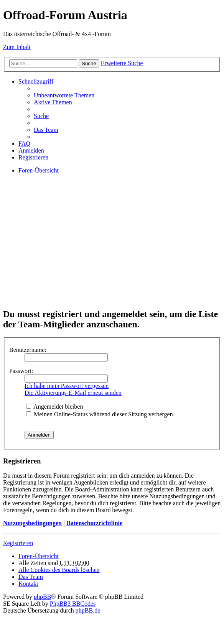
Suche (89, 63)
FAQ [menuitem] (24, 144)
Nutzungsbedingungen (32, 523)
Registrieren (18, 543)
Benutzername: (28, 350)
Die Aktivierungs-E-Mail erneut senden (73, 393)
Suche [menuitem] (41, 116)
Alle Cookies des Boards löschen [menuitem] (59, 570)
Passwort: (21, 371)
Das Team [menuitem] (46, 130)
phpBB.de (88, 610)
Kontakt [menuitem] (28, 584)
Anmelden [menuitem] (31, 150)
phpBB (42, 597)
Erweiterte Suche (122, 63)
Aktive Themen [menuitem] (53, 102)
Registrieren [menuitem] (33, 157)
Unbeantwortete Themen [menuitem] (64, 95)
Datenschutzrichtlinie (94, 523)
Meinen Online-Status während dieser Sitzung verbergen (100, 414)
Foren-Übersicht (39, 556)
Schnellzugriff (36, 81)
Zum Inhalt (17, 47)
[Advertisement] (112, 248)
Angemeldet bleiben (54, 407)
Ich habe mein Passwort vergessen (67, 386)
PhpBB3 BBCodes (73, 604)
